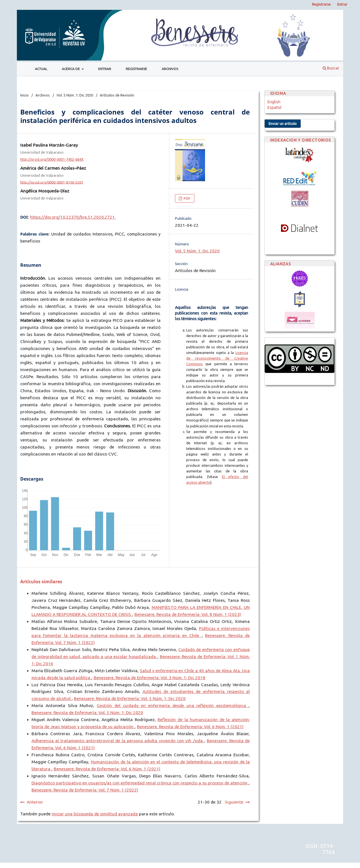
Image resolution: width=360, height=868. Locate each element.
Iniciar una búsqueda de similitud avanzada (95, 814)
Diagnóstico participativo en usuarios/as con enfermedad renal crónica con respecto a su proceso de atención (140, 783)
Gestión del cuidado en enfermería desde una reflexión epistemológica (173, 706)
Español (274, 107)
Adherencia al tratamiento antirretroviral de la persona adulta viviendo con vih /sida (118, 741)
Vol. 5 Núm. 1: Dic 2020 (75, 95)
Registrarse (136, 69)
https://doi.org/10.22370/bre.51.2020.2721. (73, 217)
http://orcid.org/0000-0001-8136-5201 (52, 182)
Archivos (170, 69)
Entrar (105, 69)
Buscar (331, 68)
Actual (41, 69)
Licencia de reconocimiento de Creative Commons (217, 358)
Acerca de (71, 69)
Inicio (24, 95)
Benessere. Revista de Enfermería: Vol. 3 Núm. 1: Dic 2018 (149, 678)
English (274, 102)
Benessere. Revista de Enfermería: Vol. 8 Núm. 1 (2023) (188, 614)
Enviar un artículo (283, 124)
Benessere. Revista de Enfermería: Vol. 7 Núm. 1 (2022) (85, 790)
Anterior (35, 802)
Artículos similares (41, 582)
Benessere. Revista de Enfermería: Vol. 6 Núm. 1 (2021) (190, 727)
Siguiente (234, 802)
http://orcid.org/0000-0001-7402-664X (52, 159)
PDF (187, 198)
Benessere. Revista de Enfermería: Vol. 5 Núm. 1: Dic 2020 (130, 698)
